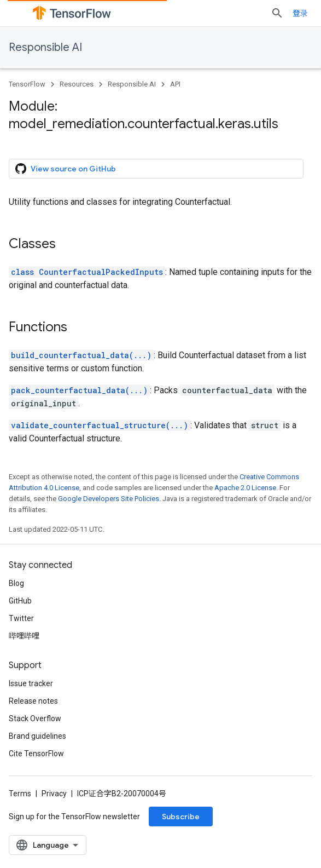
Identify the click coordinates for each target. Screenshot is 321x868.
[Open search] (277, 13)
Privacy (54, 794)
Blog (16, 583)
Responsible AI (45, 47)
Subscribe (181, 817)
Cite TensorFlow (36, 754)
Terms (20, 794)
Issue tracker (31, 683)
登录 (300, 13)
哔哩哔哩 (24, 636)
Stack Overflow (35, 718)
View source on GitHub (66, 169)
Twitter (21, 618)
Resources (77, 84)
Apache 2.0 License (245, 488)
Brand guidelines (37, 736)
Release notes (33, 701)
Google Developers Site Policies (109, 499)
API (175, 84)
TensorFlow (27, 84)
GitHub (20, 601)
